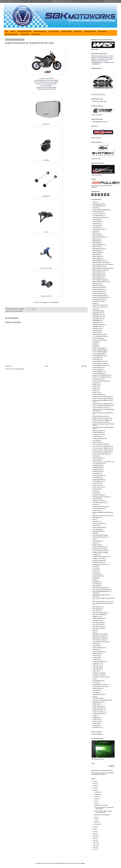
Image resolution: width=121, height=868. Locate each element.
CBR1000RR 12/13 (98, 317)
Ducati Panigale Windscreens (100, 365)
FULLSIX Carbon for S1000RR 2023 (102, 452)
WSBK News (96, 704)
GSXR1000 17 (96, 473)
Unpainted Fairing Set (98, 694)
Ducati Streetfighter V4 (99, 373)
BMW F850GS (96, 241)
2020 (95, 829)
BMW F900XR (96, 243)
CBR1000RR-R (97, 323)
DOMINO (95, 344)
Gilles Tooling (96, 460)
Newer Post (8, 366)
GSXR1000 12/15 (97, 472)
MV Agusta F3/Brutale (98, 524)
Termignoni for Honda (98, 675)
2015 (95, 840)
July (96, 801)
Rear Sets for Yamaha (98, 628)
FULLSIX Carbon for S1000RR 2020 (102, 450)
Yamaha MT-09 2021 (98, 708)
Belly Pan (95, 231)
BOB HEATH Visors (98, 286)
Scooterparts (96, 646)
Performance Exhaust (98, 560)
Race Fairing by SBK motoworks (101, 590)
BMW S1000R (96, 255)
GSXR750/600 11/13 (98, 481)
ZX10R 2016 (96, 724)
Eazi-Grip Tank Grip (98, 379)
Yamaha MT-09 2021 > (99, 710)
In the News (96, 493)
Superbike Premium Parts (12, 34)
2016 (95, 838)
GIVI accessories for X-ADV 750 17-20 (103, 462)
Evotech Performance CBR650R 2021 (102, 406)
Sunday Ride (96, 657)
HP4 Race (95, 491)
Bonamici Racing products (99, 295)
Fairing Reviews (78, 31)
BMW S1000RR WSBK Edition (101, 282)
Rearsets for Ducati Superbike (102, 815)
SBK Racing (96, 644)
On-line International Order (25, 31)
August (96, 799)
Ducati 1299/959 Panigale (99, 352)
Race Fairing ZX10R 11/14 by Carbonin (103, 604)
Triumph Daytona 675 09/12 (100, 685)
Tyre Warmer (96, 690)
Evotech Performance (98, 395)
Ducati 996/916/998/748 (99, 356)
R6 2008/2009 (96, 584)
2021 (95, 827)
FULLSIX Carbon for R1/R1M (100, 444)
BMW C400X (96, 239)
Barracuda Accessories (99, 229)
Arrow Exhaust (97, 225)
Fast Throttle (96, 440)
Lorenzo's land (97, 510)
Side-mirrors (96, 650)
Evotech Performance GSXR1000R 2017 (103, 413)
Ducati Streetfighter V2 (99, 371)
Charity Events (97, 332)
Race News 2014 (97, 607)
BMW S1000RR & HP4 (99, 260)
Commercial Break (98, 338)
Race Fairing (96, 586)
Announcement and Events (100, 218)
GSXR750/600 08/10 (98, 479)
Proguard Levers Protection (100, 564)
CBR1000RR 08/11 (98, 315)
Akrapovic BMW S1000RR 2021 (101, 210)
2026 (95, 781)
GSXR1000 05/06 (97, 466)
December (97, 792)
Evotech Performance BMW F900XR (102, 399)
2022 (95, 790)
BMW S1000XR (97, 284)
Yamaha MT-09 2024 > (99, 712)
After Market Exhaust (98, 206)
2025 (95, 784)
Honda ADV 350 (97, 483)
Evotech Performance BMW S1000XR (102, 404)
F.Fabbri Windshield (98, 433)
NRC (94, 539)
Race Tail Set (96, 611)
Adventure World (25, 34)
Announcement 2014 (98, 214)
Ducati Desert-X (97, 360)
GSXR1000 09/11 (97, 470)
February (97, 824)
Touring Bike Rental (98, 681)
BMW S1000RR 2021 (98, 274)
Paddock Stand (97, 545)
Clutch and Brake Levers (99, 334)
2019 (95, 831)
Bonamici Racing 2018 (99, 291)
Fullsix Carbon (96, 442)
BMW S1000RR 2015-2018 (100, 270)
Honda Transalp (97, 485)
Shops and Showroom (98, 648)
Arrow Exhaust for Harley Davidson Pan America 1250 (103, 812)
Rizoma (95, 630)
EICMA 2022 (96, 385)
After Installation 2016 (98, 204)
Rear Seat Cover (97, 620)
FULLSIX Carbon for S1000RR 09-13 (102, 446)
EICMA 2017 (96, 383)
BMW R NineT (96, 247)
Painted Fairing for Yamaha (100, 553)
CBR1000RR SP (97, 321)
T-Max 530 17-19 (97, 663)
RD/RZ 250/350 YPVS (98, 618)
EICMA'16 (95, 391)
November (97, 794)
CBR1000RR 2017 (98, 319)
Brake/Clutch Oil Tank (98, 301)
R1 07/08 (95, 568)
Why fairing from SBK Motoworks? (102, 700)
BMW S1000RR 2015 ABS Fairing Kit (102, 268)
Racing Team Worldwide (99, 615)
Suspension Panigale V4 (99, 661)
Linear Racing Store (98, 508)
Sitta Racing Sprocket (98, 652)
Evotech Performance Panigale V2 (102, 418)
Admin (94, 202)
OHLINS (95, 543)
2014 (95, 843)
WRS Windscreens (98, 702)
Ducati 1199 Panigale (98, 348)
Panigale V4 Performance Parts (101, 557)
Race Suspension (102, 31)
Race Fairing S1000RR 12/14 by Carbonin (104, 598)
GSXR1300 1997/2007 (99, 475)
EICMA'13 (95, 387)
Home (7, 31)
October (97, 797)
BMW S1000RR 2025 (98, 278)
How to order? (96, 489)
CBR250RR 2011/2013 (99, 325)
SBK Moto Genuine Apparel (100, 634)
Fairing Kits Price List (98, 435)
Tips (94, 679)
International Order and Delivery (101, 497)
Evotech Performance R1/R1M (101, 422)
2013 (95, 845)
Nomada (95, 533)
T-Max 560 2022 (97, 667)
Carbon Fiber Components (100, 305)
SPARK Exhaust (97, 654)
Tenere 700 (96, 671)
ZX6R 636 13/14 (97, 727)
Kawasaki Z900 (97, 499)
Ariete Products (97, 223)
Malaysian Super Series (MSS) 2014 (102, 516)
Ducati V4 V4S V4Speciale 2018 (101, 377)
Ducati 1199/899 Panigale (99, 350)
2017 (95, 836)
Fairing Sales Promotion (99, 438)
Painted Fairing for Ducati (99, 547)
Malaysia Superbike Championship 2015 (103, 512)
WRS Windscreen (36, 34)
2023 (95, 788)
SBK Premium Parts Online (100, 102)
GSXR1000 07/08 (97, 468)
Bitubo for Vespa (97, 235)
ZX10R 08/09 (96, 718)
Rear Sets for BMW (98, 624)
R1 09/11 (95, 570)
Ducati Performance (98, 367)
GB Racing (96, 456)
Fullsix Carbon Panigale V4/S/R (101, 454)
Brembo (95, 303)
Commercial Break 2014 (99, 340)
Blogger (83, 863)
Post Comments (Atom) (18, 369)
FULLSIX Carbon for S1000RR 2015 (102, 448)
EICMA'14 (95, 389)
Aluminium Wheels (98, 212)
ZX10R (95, 716)
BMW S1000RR (97, 258)
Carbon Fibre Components (100, 307)
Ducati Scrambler (97, 369)
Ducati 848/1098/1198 (98, 354)
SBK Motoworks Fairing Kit (100, 638)
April (96, 820)
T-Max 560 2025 (97, 669)
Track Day (95, 683)
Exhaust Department (98, 431)
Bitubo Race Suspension (99, 237)
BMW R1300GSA (97, 253)
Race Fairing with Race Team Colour (102, 602)
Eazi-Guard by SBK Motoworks (101, 381)
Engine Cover (96, 393)
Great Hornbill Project (98, 464)
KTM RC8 (95, 505)
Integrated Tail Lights (98, 495)
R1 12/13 (95, 572)
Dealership (96, 342)
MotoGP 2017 (96, 522)
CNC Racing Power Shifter (100, 336)
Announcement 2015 (98, 216)
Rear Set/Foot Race (98, 622)
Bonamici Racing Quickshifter (100, 297)
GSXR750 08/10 (97, 477)
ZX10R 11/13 (96, 722)
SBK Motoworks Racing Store (100, 122)
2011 (95, 849)
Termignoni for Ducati (98, 673)
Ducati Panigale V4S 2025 (99, 364)
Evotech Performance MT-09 (16, 311)
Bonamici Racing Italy (98, 293)
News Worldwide (97, 529)
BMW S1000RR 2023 (98, 276)
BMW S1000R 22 (97, 256)
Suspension (96, 659)
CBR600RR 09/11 (97, 327)
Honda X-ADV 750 (98, 487)
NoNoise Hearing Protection (100, 537)
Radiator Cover (97, 617)
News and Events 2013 (99, 527)
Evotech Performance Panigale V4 (102, 420)
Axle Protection (97, 227)
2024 (95, 786)
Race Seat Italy (97, 609)
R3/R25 (95, 580)
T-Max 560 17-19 (97, 665)
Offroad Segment (97, 541)
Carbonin (95, 309)
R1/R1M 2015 (96, 574)
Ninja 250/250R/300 (98, 531)
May (96, 818)
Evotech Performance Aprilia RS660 (102, 397)
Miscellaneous (96, 518)
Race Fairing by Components (100, 588)
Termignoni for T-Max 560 (101, 805)
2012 (95, 847)
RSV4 (94, 632)
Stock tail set (96, 655)
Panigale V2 (96, 555)
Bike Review (96, 233)
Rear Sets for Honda (98, 626)
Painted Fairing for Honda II (100, 551)
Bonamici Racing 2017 (99, 290)
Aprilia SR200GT (97, 221)
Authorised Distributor (90, 31)
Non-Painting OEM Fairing (99, 535)
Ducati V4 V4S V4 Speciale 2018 (101, 375)
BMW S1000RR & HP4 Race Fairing (102, 264)
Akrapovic (95, 208)
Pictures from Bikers (98, 562)
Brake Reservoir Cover (99, 299)
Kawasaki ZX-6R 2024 (98, 501)
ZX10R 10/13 (96, 720)
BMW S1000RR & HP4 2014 (100, 262)
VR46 (94, 696)
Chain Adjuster (97, 330)
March (96, 822)
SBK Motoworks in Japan (99, 640)
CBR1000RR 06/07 (98, 313)
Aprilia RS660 (96, 220)
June (96, 803)
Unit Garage (96, 692)
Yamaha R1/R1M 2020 (99, 714)
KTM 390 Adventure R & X (100, 503)
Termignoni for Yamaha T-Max (100, 677)
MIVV (94, 520)
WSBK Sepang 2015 (98, 706)
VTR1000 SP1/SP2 (98, 698)
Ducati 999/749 (97, 358)
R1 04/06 (95, 566)
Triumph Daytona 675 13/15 (100, 687)
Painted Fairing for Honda (99, 549)
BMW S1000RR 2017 (98, 272)
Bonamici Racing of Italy (40, 31)
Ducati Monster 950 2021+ (100, 362)
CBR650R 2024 (97, 329)
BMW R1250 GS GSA (98, 249)
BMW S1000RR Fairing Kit (100, 280)
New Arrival (96, 525)
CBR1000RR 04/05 (98, 311)
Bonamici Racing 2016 (99, 288)
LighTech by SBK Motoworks (100, 507)
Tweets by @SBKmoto (97, 734)
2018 (95, 834)
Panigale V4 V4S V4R (98, 559)
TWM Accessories (97, 689)
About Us (13, 31)
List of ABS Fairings (54, 31)
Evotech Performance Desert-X (101, 408)
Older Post (84, 366)
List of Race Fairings (66, 31)
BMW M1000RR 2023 (98, 245)
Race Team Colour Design (99, 613)
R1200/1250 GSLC (98, 576)
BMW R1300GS (97, 251)
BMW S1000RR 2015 (98, 266)
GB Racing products (98, 458)
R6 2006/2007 (96, 582)
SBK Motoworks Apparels (99, 636)
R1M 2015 (95, 578)
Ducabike (95, 346)
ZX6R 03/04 (96, 726)
